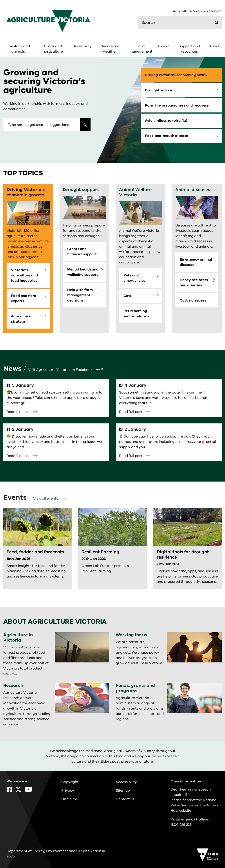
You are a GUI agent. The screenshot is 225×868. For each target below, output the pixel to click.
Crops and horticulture (53, 49)
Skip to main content (0, 0)
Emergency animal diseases (196, 262)
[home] (48, 21)
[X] (18, 789)
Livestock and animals (18, 49)
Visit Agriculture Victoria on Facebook (64, 370)
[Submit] (217, 22)
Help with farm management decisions (80, 295)
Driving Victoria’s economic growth (176, 75)
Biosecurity (82, 46)
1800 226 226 (181, 825)
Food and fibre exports (24, 298)
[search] (180, 23)
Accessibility (126, 782)
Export (164, 46)
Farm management (141, 49)
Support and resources (189, 49)
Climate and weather (110, 49)
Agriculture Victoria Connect (197, 11)
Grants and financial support (82, 252)
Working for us (131, 635)
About (214, 46)
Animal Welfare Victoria (135, 192)
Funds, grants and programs (135, 688)
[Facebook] (9, 789)
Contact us (125, 799)
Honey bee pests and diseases (194, 283)
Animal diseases (193, 190)
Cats (128, 296)
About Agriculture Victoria (55, 622)
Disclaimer (70, 799)
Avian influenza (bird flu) (166, 121)
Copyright (70, 782)
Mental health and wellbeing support (83, 272)
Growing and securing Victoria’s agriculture (44, 81)
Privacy (68, 791)
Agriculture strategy (21, 319)
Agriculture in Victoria (18, 637)
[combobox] (42, 125)
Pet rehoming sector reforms (136, 314)
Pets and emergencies (134, 278)
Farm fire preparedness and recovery (177, 105)
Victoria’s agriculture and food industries (24, 275)
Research (13, 685)
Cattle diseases (193, 300)
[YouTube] (28, 789)
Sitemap (123, 791)
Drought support (160, 90)
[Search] (85, 125)
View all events (49, 498)
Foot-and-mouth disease (167, 136)
